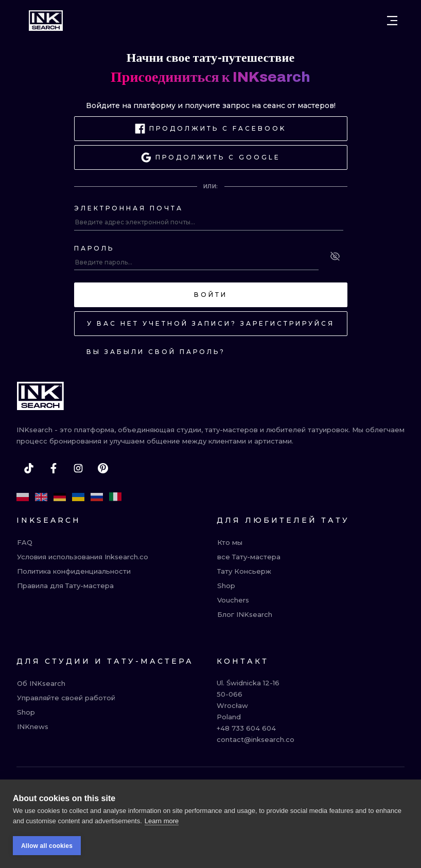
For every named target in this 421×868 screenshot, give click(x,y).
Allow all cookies (47, 846)
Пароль (94, 248)
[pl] (23, 497)
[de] (60, 497)
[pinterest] (103, 468)
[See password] (335, 256)
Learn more (162, 821)
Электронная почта (129, 208)
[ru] (97, 497)
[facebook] (54, 468)
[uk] (78, 497)
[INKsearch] (46, 21)
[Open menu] (392, 21)
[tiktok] (29, 468)
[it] (115, 497)
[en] (41, 497)
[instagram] (78, 468)
